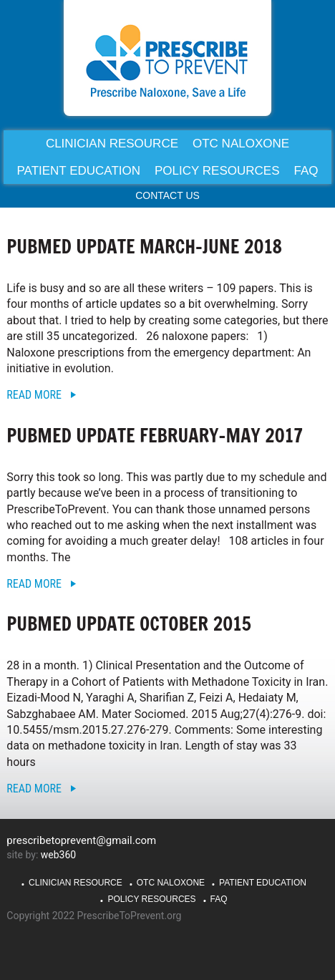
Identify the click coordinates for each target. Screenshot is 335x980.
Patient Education (263, 883)
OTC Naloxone (171, 883)
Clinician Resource (76, 883)
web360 (58, 855)
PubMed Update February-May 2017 (155, 436)
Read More (34, 395)
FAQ (219, 899)
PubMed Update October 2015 (128, 624)
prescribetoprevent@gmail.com (81, 840)
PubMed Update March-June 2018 (144, 247)
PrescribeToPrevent (167, 61)
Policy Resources (151, 899)
